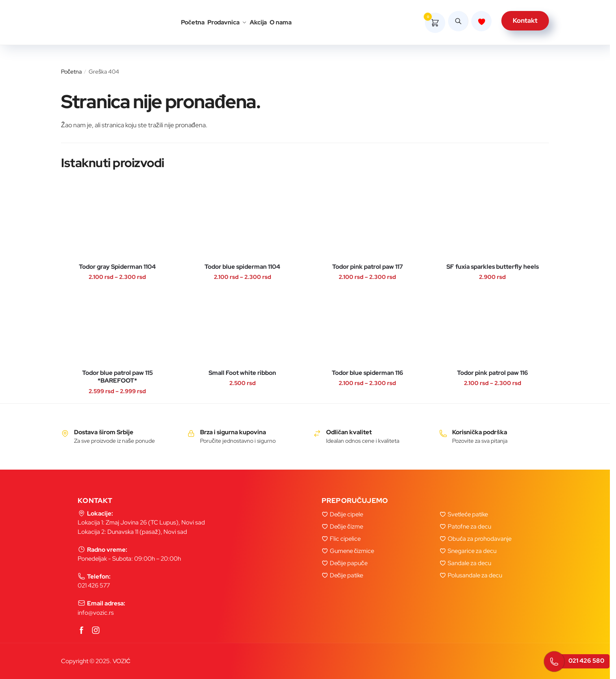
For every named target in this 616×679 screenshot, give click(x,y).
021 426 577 (94, 585)
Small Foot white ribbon (242, 373)
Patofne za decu (469, 527)
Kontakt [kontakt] (525, 23)
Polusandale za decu (475, 575)
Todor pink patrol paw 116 (493, 373)
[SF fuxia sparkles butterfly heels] (493, 221)
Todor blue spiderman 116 (368, 373)
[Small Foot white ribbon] (243, 328)
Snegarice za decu (472, 551)
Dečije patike (347, 575)
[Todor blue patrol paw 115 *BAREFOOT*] (117, 328)
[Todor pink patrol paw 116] (493, 328)
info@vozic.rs (96, 613)
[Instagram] (96, 631)
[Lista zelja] (481, 23)
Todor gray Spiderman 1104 (117, 267)
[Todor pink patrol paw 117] (367, 221)
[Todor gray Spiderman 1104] (117, 221)
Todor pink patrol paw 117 (368, 267)
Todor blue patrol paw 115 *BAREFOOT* (118, 377)
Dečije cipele (347, 514)
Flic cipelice (345, 539)
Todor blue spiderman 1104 (242, 267)
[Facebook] (82, 631)
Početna (71, 72)
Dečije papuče (349, 563)
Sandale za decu (469, 563)
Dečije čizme (346, 527)
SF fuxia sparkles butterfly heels (493, 267)
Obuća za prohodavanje (480, 539)
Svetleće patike (468, 514)
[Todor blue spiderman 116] (367, 328)
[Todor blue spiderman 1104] (243, 221)
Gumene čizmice (352, 551)
